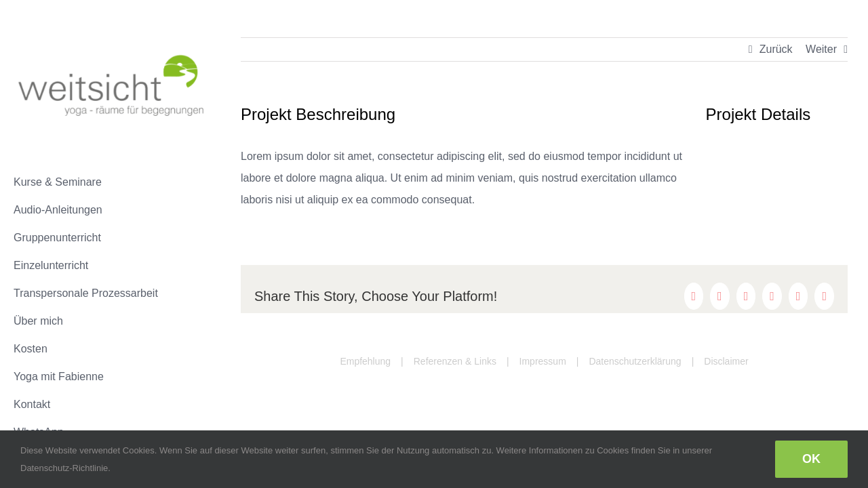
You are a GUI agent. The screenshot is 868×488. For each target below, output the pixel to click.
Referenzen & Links (455, 361)
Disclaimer (726, 361)
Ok (811, 459)
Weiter (821, 49)
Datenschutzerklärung (635, 361)
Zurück (776, 49)
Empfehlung (365, 361)
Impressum (543, 361)
